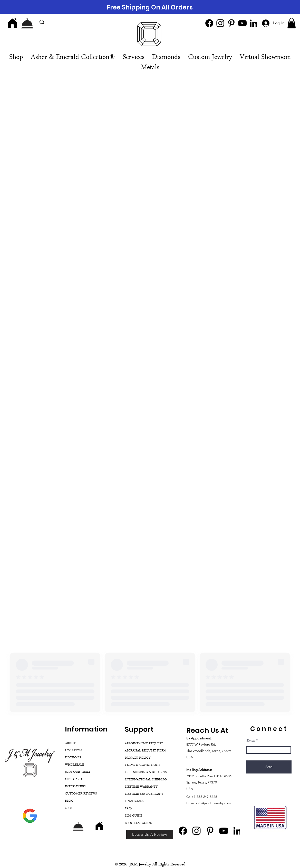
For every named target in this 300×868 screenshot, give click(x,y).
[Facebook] (209, 23)
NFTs (69, 808)
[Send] (269, 767)
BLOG (69, 801)
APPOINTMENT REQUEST (144, 744)
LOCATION (73, 751)
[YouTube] (242, 23)
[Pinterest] (231, 23)
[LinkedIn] (253, 23)
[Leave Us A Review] (150, 834)
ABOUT (70, 743)
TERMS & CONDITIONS (142, 765)
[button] (292, 23)
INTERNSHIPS (75, 787)
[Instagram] (220, 23)
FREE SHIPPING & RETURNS (146, 772)
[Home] (12, 23)
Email (251, 741)
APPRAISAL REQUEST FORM (146, 751)
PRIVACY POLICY (138, 758)
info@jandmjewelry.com (213, 803)
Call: (190, 797)
